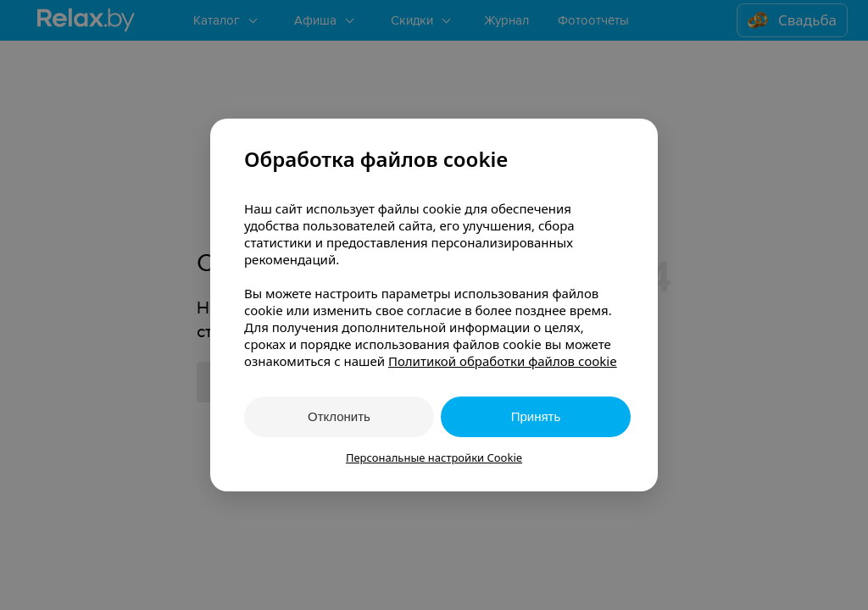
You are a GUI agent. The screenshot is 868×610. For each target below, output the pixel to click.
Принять (536, 416)
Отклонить (339, 416)
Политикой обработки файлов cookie (503, 361)
